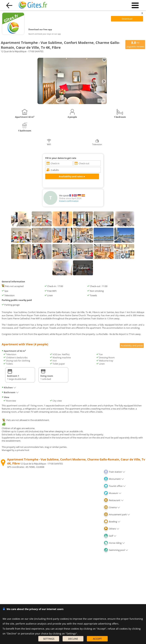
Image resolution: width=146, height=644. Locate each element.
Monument (114, 479)
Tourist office (115, 486)
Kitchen (9, 387)
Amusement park (117, 514)
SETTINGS (49, 639)
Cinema (112, 507)
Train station (114, 472)
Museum (112, 493)
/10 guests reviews (135, 44)
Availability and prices (132, 346)
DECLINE (73, 639)
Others (111, 529)
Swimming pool (116, 550)
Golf (110, 536)
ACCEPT (97, 639)
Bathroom (10, 392)
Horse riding (114, 543)
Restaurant (114, 500)
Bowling (112, 522)
